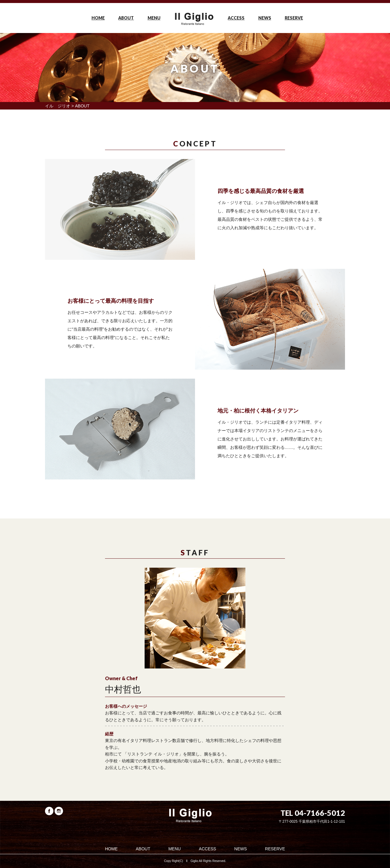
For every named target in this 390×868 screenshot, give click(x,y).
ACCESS (236, 18)
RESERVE (294, 18)
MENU (154, 18)
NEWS (265, 18)
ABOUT (126, 18)
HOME (98, 18)
